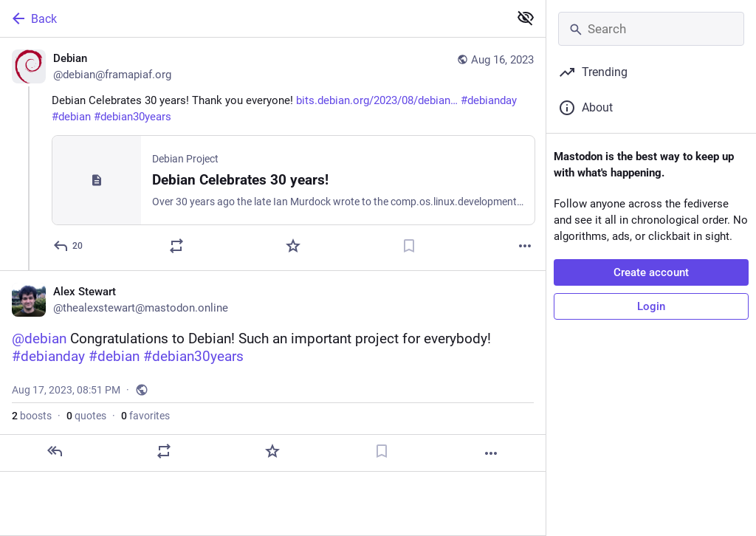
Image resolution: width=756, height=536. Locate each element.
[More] (525, 246)
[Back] (253, 18)
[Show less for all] (526, 18)
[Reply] (69, 246)
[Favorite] (293, 246)
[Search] (651, 29)
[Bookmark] (409, 246)
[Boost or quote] (176, 246)
